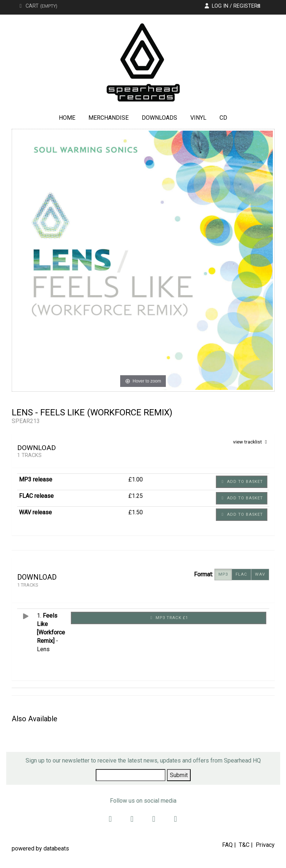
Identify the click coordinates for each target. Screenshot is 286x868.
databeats (56, 848)
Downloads (159, 118)
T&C (244, 845)
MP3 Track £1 (169, 618)
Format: (203, 574)
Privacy (265, 845)
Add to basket (242, 482)
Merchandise (108, 118)
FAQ (227, 845)
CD (223, 118)
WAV (260, 575)
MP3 (223, 575)
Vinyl (198, 118)
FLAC (241, 575)
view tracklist (251, 442)
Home (67, 118)
